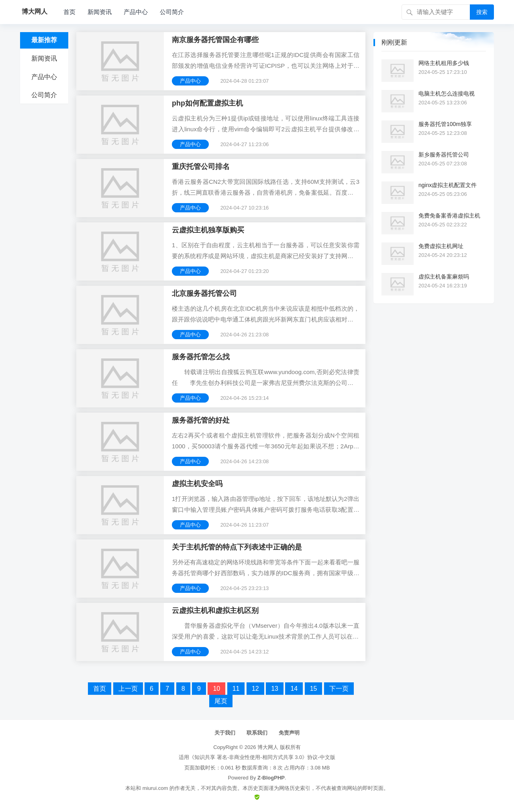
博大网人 (268, 747)
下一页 (339, 689)
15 (314, 689)
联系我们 (257, 733)
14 (294, 689)
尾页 (221, 701)
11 (236, 689)
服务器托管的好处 (201, 420)
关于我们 (225, 733)
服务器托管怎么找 (201, 357)
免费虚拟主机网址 (441, 246)
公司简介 (172, 12)
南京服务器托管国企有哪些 (215, 40)
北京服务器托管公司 (204, 293)
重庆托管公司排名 (201, 167)
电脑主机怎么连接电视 (447, 94)
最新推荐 (44, 40)
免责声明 (289, 733)
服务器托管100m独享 (445, 124)
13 (275, 689)
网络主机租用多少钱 (444, 63)
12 (255, 689)
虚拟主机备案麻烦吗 (444, 277)
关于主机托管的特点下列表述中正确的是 (237, 547)
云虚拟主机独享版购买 (208, 230)
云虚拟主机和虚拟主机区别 (215, 611)
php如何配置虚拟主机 (207, 103)
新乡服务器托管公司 (444, 155)
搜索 (482, 12)
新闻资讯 (100, 12)
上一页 (128, 689)
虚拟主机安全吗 (197, 484)
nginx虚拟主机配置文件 (448, 185)
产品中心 (136, 12)
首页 (69, 12)
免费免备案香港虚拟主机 (449, 216)
